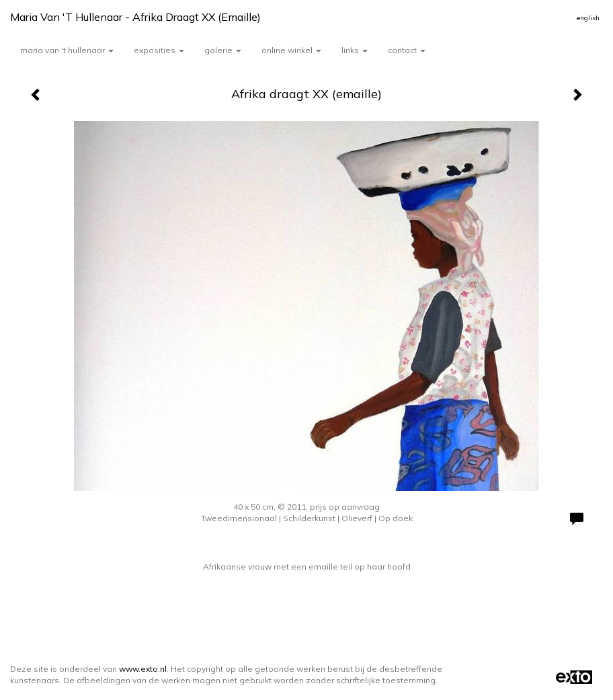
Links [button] (355, 50)
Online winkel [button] (291, 50)
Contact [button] (407, 50)
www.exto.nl (143, 669)
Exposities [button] (159, 50)
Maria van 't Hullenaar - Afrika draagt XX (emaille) (135, 17)
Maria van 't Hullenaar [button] (67, 50)
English (588, 18)
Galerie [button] (223, 50)
